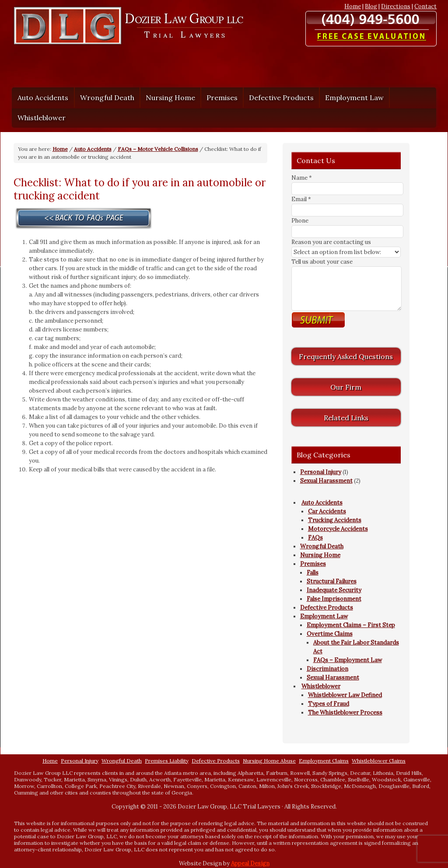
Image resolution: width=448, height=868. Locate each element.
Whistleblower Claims (379, 761)
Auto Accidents (41, 98)
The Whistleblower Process (345, 713)
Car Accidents (327, 511)
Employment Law (352, 98)
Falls (313, 573)
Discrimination (327, 669)
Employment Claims (324, 761)
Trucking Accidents (335, 520)
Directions (396, 6)
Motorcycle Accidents (338, 529)
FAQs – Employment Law (348, 660)
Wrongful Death (107, 98)
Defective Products (281, 98)
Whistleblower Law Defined (345, 695)
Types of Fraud (329, 704)
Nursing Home (170, 98)
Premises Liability (167, 761)
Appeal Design (250, 863)
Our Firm (346, 387)
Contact (425, 6)
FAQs (315, 538)
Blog (371, 6)
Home (353, 6)
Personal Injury (321, 472)
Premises (220, 98)
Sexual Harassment (326, 481)
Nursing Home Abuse (269, 761)
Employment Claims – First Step (351, 625)
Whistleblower (39, 118)
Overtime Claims (330, 634)
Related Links (346, 418)
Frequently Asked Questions (346, 356)
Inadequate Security (334, 590)
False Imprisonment (334, 599)
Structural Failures (332, 581)
